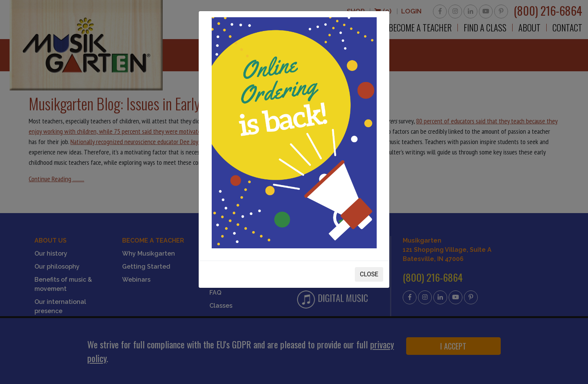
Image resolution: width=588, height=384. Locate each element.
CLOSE (369, 274)
